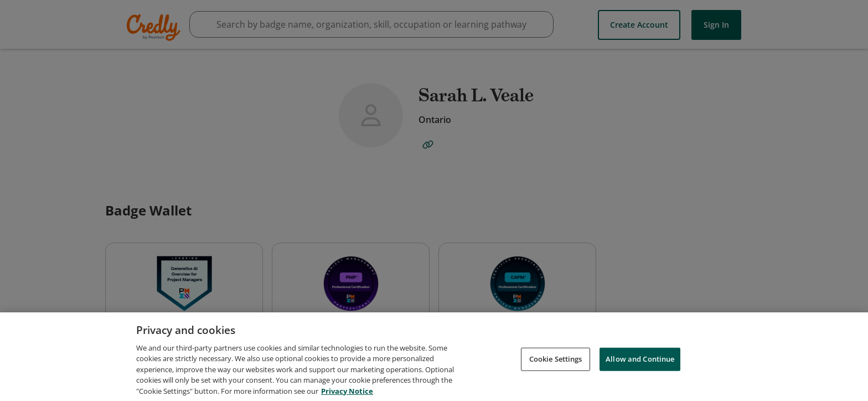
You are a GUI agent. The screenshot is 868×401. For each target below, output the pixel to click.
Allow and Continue (640, 364)
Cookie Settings (556, 364)
